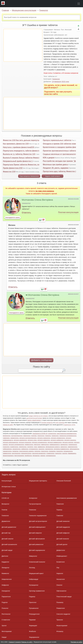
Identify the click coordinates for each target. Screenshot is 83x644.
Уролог (4, 626)
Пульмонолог (34, 608)
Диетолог (5, 556)
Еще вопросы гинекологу (29, 176)
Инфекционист (62, 556)
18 (53, 82)
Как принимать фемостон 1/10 (16, 144)
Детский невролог (35, 533)
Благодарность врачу (13, 218)
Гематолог (60, 504)
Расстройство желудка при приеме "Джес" (61, 161)
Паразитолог (6, 597)
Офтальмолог (61, 591)
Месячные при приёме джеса (55, 164)
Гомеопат (60, 516)
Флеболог (33, 631)
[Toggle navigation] (79, 4)
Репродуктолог (34, 614)
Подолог (5, 602)
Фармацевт (33, 626)
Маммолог (5, 573)
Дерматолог (6, 521)
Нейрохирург (34, 579)
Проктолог (33, 602)
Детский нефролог (63, 533)
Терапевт (32, 620)
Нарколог (60, 573)
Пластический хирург (64, 597)
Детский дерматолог (9, 527)
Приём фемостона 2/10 (13, 168)
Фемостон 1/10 (9, 172)
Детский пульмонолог (9, 544)
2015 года (65, 82)
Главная (5, 10)
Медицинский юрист (36, 573)
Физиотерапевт (62, 626)
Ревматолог (61, 608)
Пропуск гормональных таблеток (57, 140)
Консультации (7, 481)
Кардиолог (5, 562)
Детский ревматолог (36, 544)
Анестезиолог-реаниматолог (67, 498)
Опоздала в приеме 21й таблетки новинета (61, 144)
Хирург (4, 637)
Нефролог (5, 585)
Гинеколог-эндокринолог (38, 516)
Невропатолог (7, 579)
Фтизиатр (60, 631)
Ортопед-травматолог (37, 591)
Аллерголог (33, 498)
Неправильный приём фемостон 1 (18, 161)
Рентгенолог (6, 614)
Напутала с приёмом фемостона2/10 (18, 147)
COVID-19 (5, 498)
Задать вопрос (9, 475)
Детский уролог (62, 544)
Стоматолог (6, 620)
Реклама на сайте (76, 642)
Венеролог (5, 504)
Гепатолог (33, 510)
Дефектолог (61, 550)
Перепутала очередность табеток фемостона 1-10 (24, 151)
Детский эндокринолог (37, 550)
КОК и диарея (49, 158)
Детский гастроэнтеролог (38, 521)
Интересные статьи (9, 487)
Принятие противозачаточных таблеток (60, 151)
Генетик (4, 510)
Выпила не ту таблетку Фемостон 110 (19, 154)
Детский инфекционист (37, 527)
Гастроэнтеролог (35, 504)
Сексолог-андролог (63, 614)
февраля (58, 82)
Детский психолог (63, 539)
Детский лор (6, 533)
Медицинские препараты (38, 481)
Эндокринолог (34, 637)
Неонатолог (61, 579)
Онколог (59, 585)
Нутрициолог (34, 585)
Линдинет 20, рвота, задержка (56, 168)
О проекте (18, 642)
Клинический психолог (37, 562)
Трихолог (60, 620)
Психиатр (60, 602)
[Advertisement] (23, 45)
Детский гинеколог (63, 521)
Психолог (5, 608)
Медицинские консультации (24, 10)
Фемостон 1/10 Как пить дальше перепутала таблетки (26, 140)
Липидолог (5, 568)
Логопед (32, 568)
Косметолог (61, 562)
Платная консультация (68, 212)
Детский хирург (7, 550)
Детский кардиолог (63, 527)
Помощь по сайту (27, 642)
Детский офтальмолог (37, 539)
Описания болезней (64, 481)
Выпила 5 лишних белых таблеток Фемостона (23, 158)
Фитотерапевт (7, 631)
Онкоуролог (6, 591)
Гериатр (59, 510)
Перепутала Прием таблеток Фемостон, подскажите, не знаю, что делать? (35, 165)
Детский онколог (8, 539)
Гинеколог (44, 10)
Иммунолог (33, 556)
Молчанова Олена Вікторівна (37, 200)
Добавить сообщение (42, 360)
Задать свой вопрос (52, 176)
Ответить (26, 213)
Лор (58, 568)
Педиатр (32, 597)
